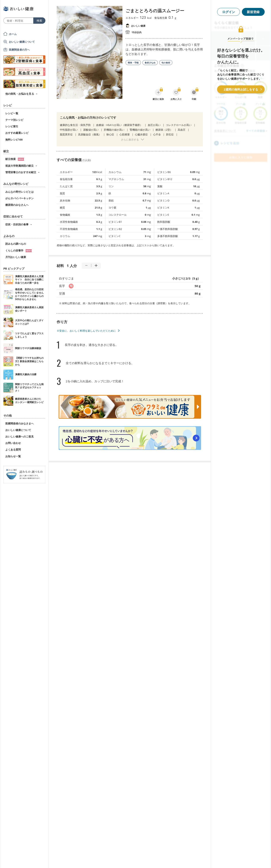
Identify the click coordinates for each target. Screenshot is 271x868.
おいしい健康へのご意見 (20, 436)
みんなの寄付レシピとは (20, 192)
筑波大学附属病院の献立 (20, 166)
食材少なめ (150, 63)
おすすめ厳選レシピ (17, 133)
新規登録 (253, 12)
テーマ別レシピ (14, 120)
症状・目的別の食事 (17, 224)
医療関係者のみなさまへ (20, 423)
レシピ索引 (12, 126)
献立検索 (15, 159)
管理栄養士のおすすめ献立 (21, 172)
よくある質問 (13, 450)
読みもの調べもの (16, 244)
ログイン (229, 12)
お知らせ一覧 (13, 456)
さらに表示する (130, 140)
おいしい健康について (22, 42)
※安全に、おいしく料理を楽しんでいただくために (86, 331)
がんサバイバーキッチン (20, 198)
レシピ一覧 (12, 113)
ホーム (13, 34)
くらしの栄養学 (19, 250)
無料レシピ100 (14, 140)
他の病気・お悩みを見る (20, 94)
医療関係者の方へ (19, 50)
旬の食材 (166, 63)
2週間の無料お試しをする (241, 89)
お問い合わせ (13, 443)
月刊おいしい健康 (16, 257)
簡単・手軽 (133, 63)
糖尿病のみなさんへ (17, 205)
